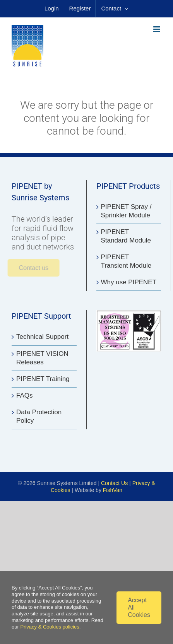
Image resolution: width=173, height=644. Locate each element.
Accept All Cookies (139, 607)
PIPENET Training (43, 379)
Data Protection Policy (39, 416)
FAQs (25, 395)
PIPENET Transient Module (126, 261)
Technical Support (42, 337)
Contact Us (114, 483)
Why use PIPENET (129, 282)
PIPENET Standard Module (126, 236)
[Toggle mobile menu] (157, 29)
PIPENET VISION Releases (42, 358)
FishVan (113, 490)
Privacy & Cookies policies (50, 627)
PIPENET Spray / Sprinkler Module (126, 211)
